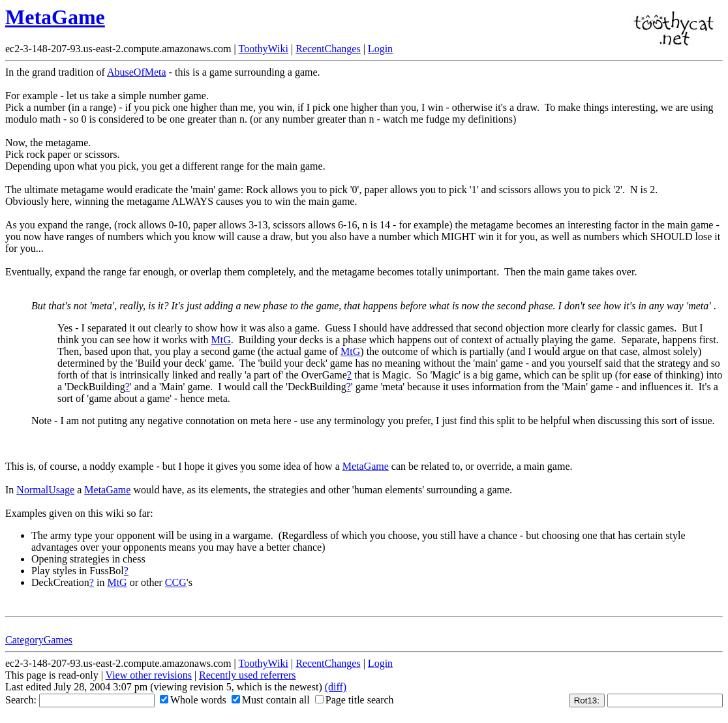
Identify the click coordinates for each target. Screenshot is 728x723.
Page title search (355, 700)
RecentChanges (328, 49)
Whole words (193, 700)
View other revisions (149, 675)
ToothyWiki (263, 49)
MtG (221, 340)
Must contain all (271, 700)
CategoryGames (39, 640)
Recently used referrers (247, 675)
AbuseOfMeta (137, 72)
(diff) (336, 687)
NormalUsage (45, 490)
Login (380, 49)
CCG (176, 582)
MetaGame (55, 17)
